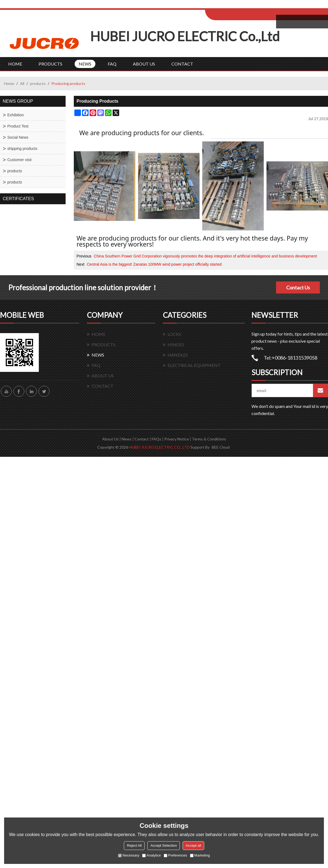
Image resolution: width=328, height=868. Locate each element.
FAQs (156, 439)
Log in (239, 6)
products (38, 83)
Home (9, 83)
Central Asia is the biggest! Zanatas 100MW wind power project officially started (154, 264)
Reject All (134, 845)
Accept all (193, 845)
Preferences (175, 855)
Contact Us (298, 288)
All (22, 83)
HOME (15, 64)
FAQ (112, 64)
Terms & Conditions (209, 439)
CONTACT (182, 64)
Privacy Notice (177, 439)
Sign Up (251, 6)
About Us (110, 439)
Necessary (129, 855)
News (127, 439)
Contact (142, 439)
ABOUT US (144, 64)
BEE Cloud (221, 447)
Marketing (200, 855)
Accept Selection (164, 845)
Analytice (152, 855)
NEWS (85, 64)
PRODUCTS (50, 64)
